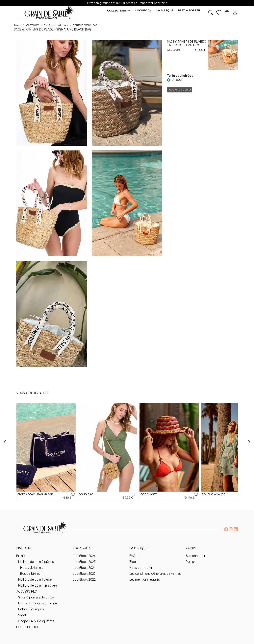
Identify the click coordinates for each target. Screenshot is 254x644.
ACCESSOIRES (26, 591)
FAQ (132, 556)
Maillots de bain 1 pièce (35, 579)
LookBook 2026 (84, 556)
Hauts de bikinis (32, 568)
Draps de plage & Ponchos (38, 603)
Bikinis (21, 556)
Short (22, 615)
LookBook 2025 (84, 562)
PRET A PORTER (28, 627)
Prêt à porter (189, 10)
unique (177, 80)
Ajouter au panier (180, 89)
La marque (165, 10)
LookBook (143, 10)
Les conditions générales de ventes (155, 574)
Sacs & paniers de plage (36, 597)
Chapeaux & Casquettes (36, 621)
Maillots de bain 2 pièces (36, 562)
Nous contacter (141, 568)
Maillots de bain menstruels (38, 585)
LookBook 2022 (84, 579)
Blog (133, 562)
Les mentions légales (145, 579)
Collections (119, 10)
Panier (190, 562)
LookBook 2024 (84, 568)
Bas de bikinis (30, 574)
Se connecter (196, 556)
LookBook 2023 (84, 574)
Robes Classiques (31, 609)
